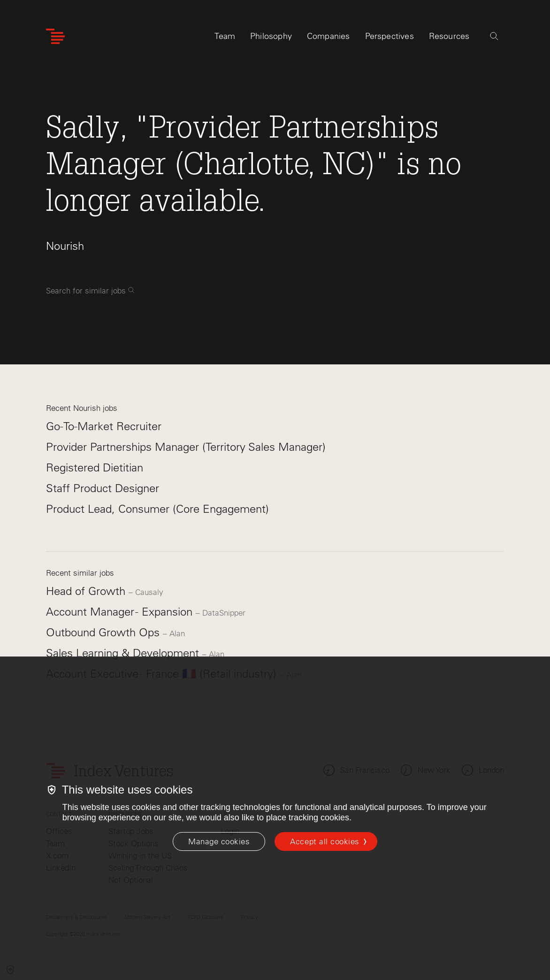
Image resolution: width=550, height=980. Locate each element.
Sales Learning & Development (124, 653)
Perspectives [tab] (390, 36)
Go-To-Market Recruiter (104, 426)
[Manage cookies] (219, 841)
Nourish (65, 246)
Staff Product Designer (103, 488)
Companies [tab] (328, 36)
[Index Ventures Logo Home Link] (55, 36)
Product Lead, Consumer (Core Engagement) (157, 509)
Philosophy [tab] (271, 36)
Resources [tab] (449, 36)
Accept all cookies (325, 841)
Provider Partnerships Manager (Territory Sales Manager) (186, 447)
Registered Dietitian (95, 467)
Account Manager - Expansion (121, 612)
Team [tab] (225, 36)
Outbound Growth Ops (104, 632)
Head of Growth (87, 591)
